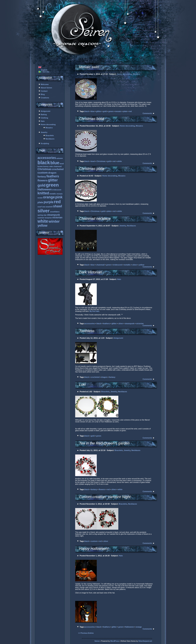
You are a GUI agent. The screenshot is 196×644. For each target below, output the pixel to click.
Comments (147, 113)
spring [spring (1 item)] (40, 215)
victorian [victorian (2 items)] (57, 217)
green (111, 111)
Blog (43, 94)
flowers (102, 489)
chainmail (100, 265)
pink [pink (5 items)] (59, 197)
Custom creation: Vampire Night (105, 497)
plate (125, 111)
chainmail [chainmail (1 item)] (58, 166)
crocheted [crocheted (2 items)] (58, 169)
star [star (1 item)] (45, 215)
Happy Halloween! (94, 549)
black (87, 111)
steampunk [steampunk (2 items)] (54, 215)
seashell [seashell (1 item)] (49, 207)
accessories (90, 323)
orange (139, 627)
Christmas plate (92, 169)
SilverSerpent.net (145, 641)
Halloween (129, 627)
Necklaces (50, 139)
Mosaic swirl (89, 67)
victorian (140, 323)
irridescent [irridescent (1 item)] (57, 190)
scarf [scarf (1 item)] (40, 207)
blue (93, 111)
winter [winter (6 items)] (54, 221)
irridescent (118, 265)
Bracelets (50, 135)
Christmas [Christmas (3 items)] (44, 169)
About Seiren (46, 88)
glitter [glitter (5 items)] (53, 180)
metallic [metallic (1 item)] (53, 194)
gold (105, 111)
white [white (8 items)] (43, 221)
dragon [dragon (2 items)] (52, 173)
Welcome (45, 84)
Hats (43, 121)
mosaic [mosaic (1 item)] (60, 194)
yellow (142, 265)
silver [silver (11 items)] (44, 211)
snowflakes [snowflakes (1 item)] (55, 212)
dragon (104, 377)
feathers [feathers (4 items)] (53, 176)
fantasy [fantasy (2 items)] (42, 177)
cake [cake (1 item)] (51, 166)
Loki (82, 384)
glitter (99, 111)
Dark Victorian (90, 272)
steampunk (130, 323)
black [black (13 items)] (44, 162)
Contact (44, 91)
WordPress (115, 641)
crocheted (95, 377)
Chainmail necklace (95, 219)
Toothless (87, 331)
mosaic (118, 111)
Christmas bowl (91, 119)
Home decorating (48, 124)
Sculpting (45, 143)
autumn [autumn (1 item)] (60, 158)
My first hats (95, 311)
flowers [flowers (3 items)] (42, 180)
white (119, 161)
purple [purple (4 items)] (49, 202)
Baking (44, 114)
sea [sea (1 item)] (44, 207)
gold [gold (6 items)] (41, 185)
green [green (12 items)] (52, 185)
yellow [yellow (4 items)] (42, 225)
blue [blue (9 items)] (55, 163)
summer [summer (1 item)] (41, 218)
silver (135, 265)
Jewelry (44, 132)
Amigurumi (45, 111)
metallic (127, 265)
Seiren (97, 641)
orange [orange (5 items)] (49, 197)
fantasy (112, 377)
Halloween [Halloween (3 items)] (45, 189)
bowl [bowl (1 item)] (62, 164)
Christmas (101, 161)
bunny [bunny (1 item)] (46, 166)
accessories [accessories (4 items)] (47, 158)
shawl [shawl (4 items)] (58, 206)
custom (94, 541)
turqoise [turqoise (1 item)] (48, 218)
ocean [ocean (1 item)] (40, 198)
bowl (93, 161)
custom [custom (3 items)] (43, 173)
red (130, 111)
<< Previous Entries (86, 633)
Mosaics (49, 128)
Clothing (44, 118)
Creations (45, 98)
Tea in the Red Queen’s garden (104, 443)
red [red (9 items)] (57, 202)
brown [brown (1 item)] (40, 166)
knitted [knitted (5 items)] (43, 193)
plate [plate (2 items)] (40, 202)
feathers (106, 323)
